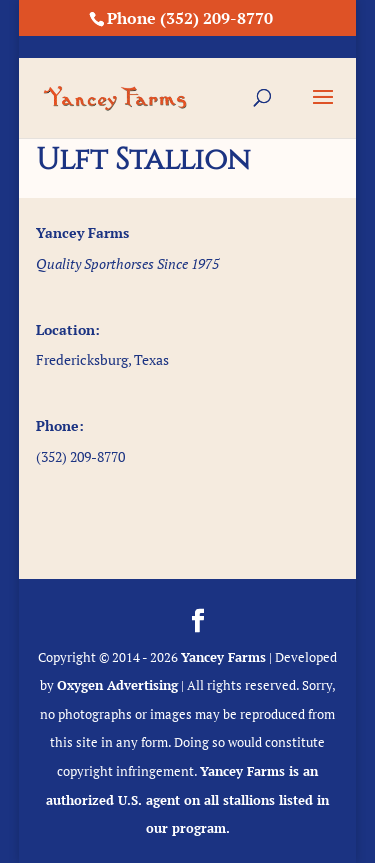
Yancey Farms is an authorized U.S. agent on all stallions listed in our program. (187, 799)
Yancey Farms (223, 657)
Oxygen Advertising (117, 685)
